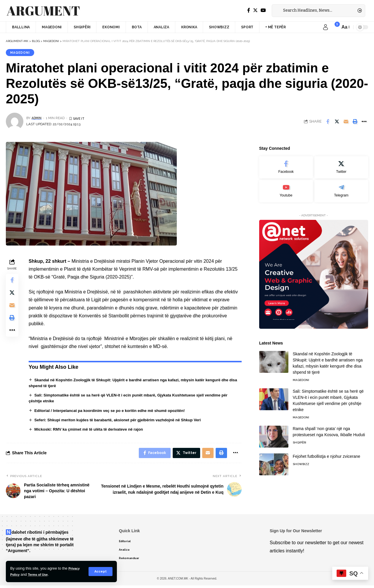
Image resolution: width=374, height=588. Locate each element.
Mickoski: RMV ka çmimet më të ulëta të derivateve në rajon (93, 431)
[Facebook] (249, 10)
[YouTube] (263, 10)
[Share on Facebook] (328, 122)
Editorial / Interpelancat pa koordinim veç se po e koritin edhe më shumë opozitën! (115, 411)
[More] (364, 122)
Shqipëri (299, 439)
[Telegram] (341, 188)
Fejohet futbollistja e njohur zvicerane (327, 453)
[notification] (334, 27)
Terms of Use (41, 574)
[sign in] (325, 27)
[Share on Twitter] (337, 122)
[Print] (355, 122)
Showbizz (301, 461)
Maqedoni (21, 53)
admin (37, 119)
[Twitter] (255, 10)
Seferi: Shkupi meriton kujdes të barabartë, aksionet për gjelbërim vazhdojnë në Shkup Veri (123, 421)
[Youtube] (286, 188)
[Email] (346, 122)
